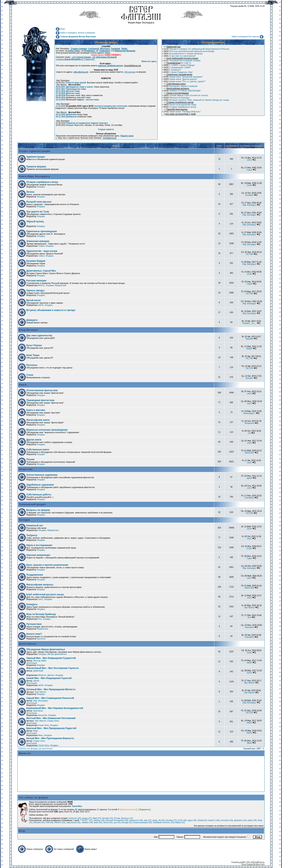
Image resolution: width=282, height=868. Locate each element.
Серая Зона (44, 725)
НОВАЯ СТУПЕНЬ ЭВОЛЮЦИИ (182, 91)
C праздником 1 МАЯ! (177, 67)
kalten (249, 663)
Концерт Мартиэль (75, 125)
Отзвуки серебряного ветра (180, 107)
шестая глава (92, 100)
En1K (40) (182, 820)
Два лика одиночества (39, 336)
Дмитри (51, 675)
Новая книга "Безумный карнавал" (183, 77)
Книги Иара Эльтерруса (34, 176)
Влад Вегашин (28, 330)
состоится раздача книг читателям (111, 106)
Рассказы (32, 365)
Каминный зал (35, 526)
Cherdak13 (249, 498)
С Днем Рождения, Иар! (178, 72)
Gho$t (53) (202, 820)
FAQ (36, 68)
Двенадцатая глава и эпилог (80, 87)
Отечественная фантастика (42, 390)
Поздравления (35, 575)
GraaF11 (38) (214, 820)
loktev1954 (249, 453)
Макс (36, 731)
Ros (40, 619)
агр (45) (117, 822)
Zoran (249, 185)
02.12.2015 (61, 115)
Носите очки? (34, 634)
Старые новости (106, 129)
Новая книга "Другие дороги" (181, 79)
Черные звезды (35, 290)
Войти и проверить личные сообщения (75, 33)
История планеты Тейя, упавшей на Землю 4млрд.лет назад (196, 100)
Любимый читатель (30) (164, 822)
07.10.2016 (61, 93)
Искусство (25, 469)
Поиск (36, 61)
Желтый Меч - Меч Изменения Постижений (51, 718)
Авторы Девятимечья (57, 654)
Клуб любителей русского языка (45, 595)
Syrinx (249, 673)
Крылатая (249, 627)
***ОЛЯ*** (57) (86, 820)
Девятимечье (27, 644)
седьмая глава (83, 98)
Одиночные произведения (42, 231)
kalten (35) (252, 820)
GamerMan (77, 806)
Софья (41, 246)
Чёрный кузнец (35, 221)
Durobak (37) (171, 820)
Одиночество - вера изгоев (42, 251)
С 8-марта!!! (172, 70)
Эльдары (41, 187)
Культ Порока (34, 345)
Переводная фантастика (40, 400)
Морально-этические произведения (47, 430)
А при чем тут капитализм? (180, 56)
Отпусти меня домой (76, 83)
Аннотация (32, 663)
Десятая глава (73, 91)
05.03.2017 (61, 87)
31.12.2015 (61, 100)
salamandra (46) (73, 822)
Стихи (30, 375)
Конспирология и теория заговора (183, 54)
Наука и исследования (39, 545)
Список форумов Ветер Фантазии (76, 37)
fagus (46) (192, 820)
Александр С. (249, 413)
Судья (249, 170)
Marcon (41, 285)
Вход (60, 29)
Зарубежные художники (40, 485)
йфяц (249, 743)
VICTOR (249, 254)
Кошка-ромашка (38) (143, 822)
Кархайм (249, 339)
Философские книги (38, 420)
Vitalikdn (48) (87, 822)
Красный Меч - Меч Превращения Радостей (51, 728)
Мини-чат (25, 753)
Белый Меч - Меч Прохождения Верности (50, 738)
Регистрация (36, 87)
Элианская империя (38, 241)
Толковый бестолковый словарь (182, 60)
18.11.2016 (61, 91)
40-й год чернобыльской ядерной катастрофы (189, 51)
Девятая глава (73, 93)
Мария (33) (180, 822)
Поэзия (30, 459)
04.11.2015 (61, 117)
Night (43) (97, 818)
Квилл (249, 733)
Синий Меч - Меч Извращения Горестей (49, 678)
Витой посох (34, 300)
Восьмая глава (73, 95)
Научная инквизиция (38, 555)
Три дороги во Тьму (38, 212)
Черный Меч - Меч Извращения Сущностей (51, 658)
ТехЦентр (32, 535)
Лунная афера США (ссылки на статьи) (186, 95)
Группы (36, 81)
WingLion (42, 675)
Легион (30, 192)
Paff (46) (49, 822)
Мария (249, 349)
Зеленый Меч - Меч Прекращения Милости (51, 689)
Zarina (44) (108, 822)
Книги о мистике (36, 410)
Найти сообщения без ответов (248, 37)
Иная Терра (33, 355)
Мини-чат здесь (149, 61)
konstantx (249, 195)
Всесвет (249, 378)
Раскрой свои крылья (39, 202)
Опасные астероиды (177, 98)
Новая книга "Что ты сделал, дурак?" (185, 81)
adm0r (41, 305)
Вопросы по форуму (38, 510)
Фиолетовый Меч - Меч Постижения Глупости (52, 668)
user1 (249, 160)
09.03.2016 (61, 98)
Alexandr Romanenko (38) (117, 820)
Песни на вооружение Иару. (180, 105)
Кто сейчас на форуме (34, 798)
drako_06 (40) (158, 820)
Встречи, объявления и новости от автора (51, 310)
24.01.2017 (61, 89)
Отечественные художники (42, 475)
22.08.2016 (61, 95)
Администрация (35, 157)
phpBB (242, 862)
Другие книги (34, 440)
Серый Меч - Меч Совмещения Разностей (50, 698)
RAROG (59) (60, 822)
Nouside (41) (108, 818)
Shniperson (249, 423)
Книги (22, 385)
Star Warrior (249, 608)
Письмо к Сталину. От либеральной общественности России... (197, 49)
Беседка (24, 520)
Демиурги (32, 320)
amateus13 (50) (136, 820)
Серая (249, 284)
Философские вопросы (40, 585)
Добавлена (71, 115)
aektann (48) (99, 820)
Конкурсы (32, 604)
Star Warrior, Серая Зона (47, 721)
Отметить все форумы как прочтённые (35, 749)
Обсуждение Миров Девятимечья (46, 649)
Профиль (36, 93)
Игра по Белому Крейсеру (41, 614)
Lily (249, 433)
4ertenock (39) (75, 818)
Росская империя (36, 281)
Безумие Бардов (36, 261)
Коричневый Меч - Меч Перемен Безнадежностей (55, 708)
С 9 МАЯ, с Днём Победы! (179, 65)
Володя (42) (127, 822)
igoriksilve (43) (240, 820)
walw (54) (98, 822)
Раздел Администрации (34, 151)
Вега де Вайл (40, 661)
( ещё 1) (177, 63)
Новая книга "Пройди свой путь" (182, 112)
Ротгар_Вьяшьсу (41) (124, 818)
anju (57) (148, 820)
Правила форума (36, 167)
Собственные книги (38, 450)
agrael (249, 478)
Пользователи (36, 74)
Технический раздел (32, 504)
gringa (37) (87, 818)
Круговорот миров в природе (181, 86)
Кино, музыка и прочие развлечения (47, 565)
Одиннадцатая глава (76, 89)
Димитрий (38, 671)
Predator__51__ (249, 323)
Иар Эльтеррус (249, 205)
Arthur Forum (260, 864)
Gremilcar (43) (227, 820)
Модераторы (61, 285)
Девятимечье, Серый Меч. (41, 271)
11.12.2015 (61, 106)
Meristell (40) (39, 822)
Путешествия (34, 624)
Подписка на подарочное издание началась (87, 123)
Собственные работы (39, 495)
